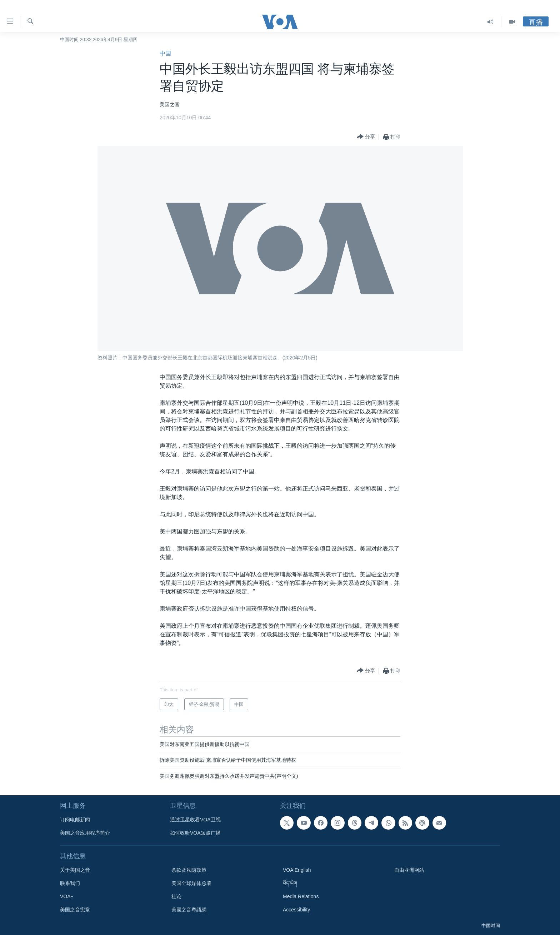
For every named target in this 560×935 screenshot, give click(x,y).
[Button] (366, 137)
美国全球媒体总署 (191, 883)
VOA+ (67, 896)
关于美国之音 (75, 870)
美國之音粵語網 (189, 910)
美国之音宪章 (75, 910)
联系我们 (70, 883)
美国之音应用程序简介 (85, 833)
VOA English (297, 870)
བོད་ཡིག (290, 883)
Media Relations (301, 896)
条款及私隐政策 (189, 870)
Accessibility (296, 910)
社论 (176, 896)
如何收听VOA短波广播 (195, 833)
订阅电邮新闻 (75, 820)
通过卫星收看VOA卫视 (195, 820)
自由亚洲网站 (409, 870)
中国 (165, 53)
